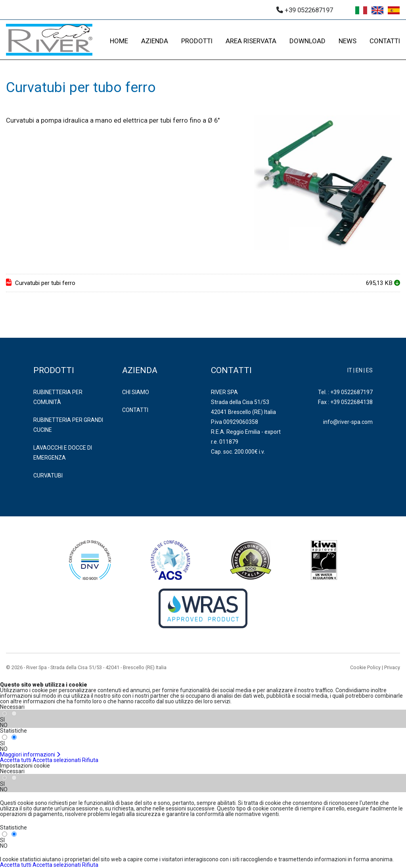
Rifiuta (90, 760)
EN (359, 370)
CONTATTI (385, 41)
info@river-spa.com (348, 422)
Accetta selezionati (57, 760)
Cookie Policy (365, 667)
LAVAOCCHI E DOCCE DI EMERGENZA (63, 453)
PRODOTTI (197, 41)
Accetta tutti (16, 760)
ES (369, 370)
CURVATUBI (48, 475)
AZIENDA (155, 41)
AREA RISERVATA (251, 41)
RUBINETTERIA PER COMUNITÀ (58, 397)
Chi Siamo (136, 392)
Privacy (392, 667)
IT (350, 370)
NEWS (348, 41)
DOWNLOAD (307, 41)
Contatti (135, 410)
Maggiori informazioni (30, 754)
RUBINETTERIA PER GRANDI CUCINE (68, 425)
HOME (119, 41)
